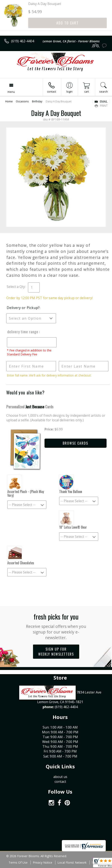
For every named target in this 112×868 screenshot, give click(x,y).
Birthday (37, 101)
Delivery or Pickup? (23, 308)
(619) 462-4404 (23, 41)
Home (9, 101)
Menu (11, 92)
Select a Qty (16, 287)
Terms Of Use (18, 862)
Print (101, 106)
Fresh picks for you (56, 626)
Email (101, 101)
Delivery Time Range (23, 332)
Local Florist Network (72, 862)
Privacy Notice (43, 862)
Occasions (22, 101)
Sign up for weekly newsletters (56, 652)
